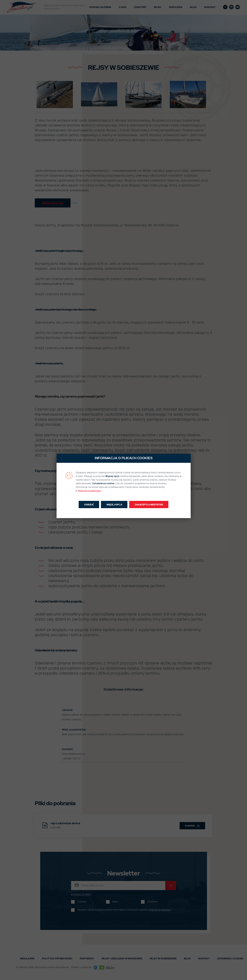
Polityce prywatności (90, 491)
